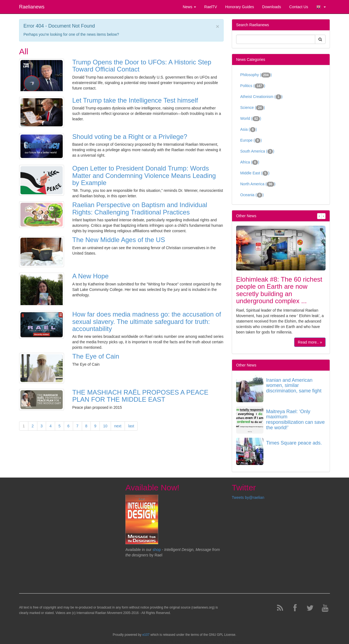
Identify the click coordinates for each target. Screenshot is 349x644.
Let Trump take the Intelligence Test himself (135, 100)
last (131, 426)
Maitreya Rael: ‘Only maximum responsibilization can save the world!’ (295, 420)
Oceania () (252, 195)
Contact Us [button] (299, 7)
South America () (257, 151)
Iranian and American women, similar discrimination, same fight (294, 386)
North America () (258, 184)
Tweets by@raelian (248, 497)
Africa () (250, 162)
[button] (321, 7)
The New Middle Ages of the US (119, 240)
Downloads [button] (272, 7)
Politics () (253, 86)
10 (105, 426)
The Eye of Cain (96, 356)
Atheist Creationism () (261, 97)
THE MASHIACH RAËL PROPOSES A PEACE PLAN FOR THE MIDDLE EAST (140, 396)
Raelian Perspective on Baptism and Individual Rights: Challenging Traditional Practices (140, 208)
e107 (146, 635)
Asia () (249, 130)
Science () (252, 108)
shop (157, 550)
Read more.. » (310, 342)
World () (251, 119)
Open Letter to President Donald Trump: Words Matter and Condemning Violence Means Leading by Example (144, 175)
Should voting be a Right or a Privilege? (130, 137)
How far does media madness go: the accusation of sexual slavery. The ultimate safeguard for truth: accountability (147, 321)
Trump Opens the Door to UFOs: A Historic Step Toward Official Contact (142, 66)
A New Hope (90, 276)
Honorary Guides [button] (240, 7)
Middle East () (255, 173)
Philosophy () (256, 75)
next (118, 426)
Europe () (251, 141)
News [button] (189, 7)
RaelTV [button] (211, 7)
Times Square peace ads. (294, 443)
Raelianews (32, 7)
